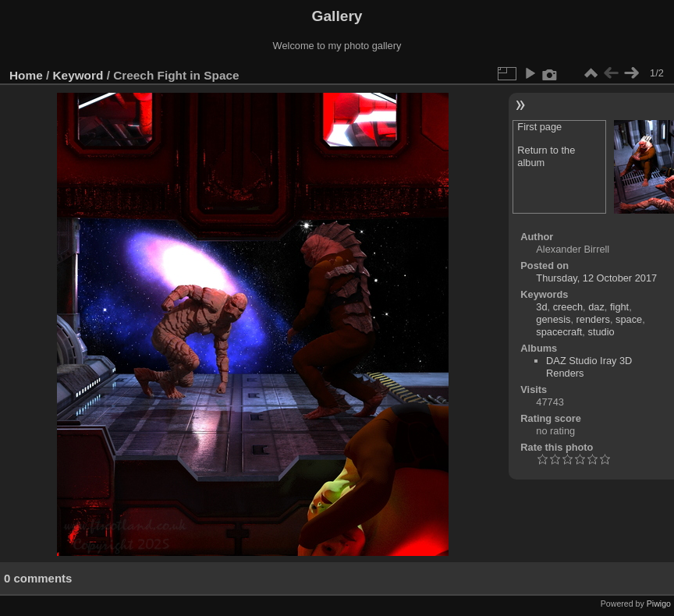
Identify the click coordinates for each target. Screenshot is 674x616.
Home (26, 75)
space (629, 319)
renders (593, 319)
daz (596, 307)
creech (568, 307)
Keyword (78, 75)
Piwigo (659, 604)
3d (541, 307)
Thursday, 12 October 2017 (596, 278)
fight (619, 307)
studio (601, 332)
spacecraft (559, 332)
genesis (553, 319)
